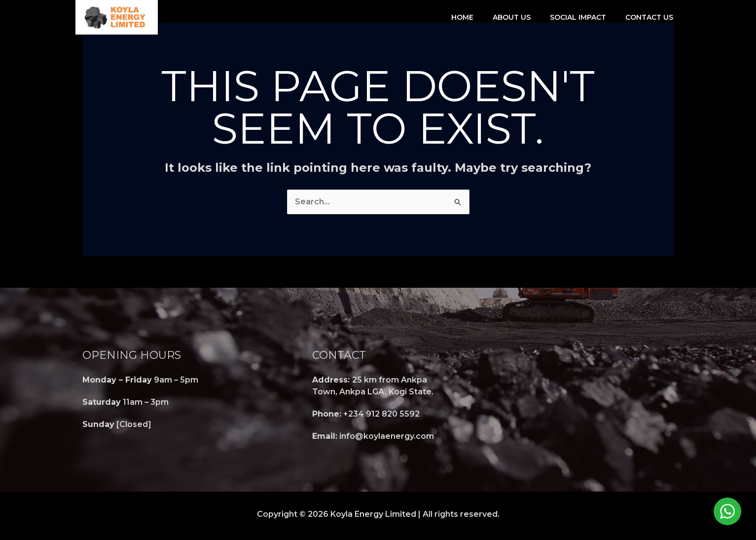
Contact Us (649, 17)
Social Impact (578, 17)
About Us (512, 17)
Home (462, 17)
